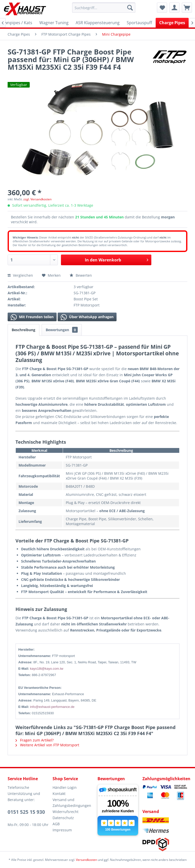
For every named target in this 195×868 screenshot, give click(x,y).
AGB (56, 824)
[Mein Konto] (174, 8)
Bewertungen (62, 330)
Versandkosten (86, 860)
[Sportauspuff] (139, 23)
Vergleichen (20, 275)
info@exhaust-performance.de (52, 707)
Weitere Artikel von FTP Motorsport (47, 745)
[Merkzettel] (162, 8)
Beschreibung (23, 330)
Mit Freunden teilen (32, 317)
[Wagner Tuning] (54, 23)
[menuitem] (104, 8)
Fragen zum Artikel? (35, 740)
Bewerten (81, 275)
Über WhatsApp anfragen (87, 317)
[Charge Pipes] (172, 23)
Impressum (62, 830)
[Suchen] (130, 8)
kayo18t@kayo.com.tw (47, 669)
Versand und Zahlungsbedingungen (72, 803)
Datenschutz (63, 818)
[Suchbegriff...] (104, 8)
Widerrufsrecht (66, 812)
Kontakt (59, 794)
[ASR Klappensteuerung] (98, 23)
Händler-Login (65, 787)
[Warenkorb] (187, 8)
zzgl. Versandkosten (37, 199)
